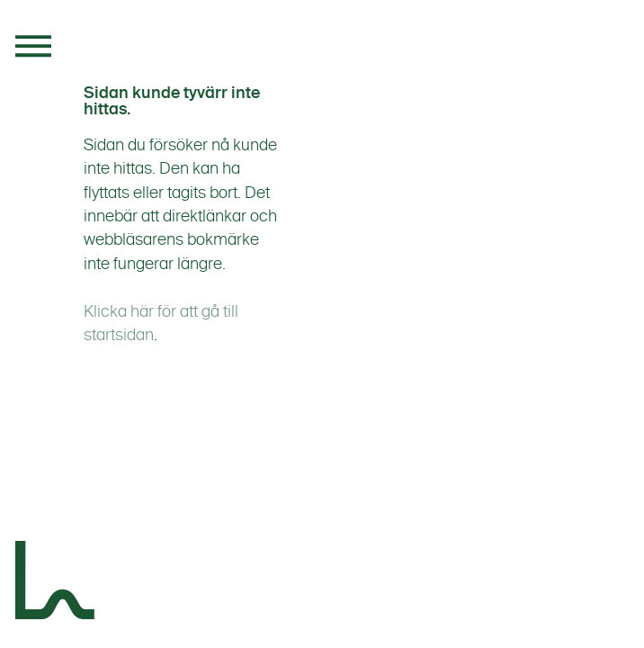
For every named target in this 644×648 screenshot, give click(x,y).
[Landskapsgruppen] (56, 583)
